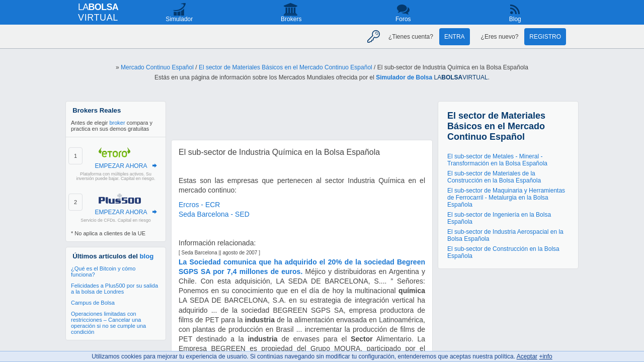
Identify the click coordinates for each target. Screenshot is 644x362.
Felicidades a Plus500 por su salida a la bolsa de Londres (114, 289)
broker (117, 123)
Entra (455, 37)
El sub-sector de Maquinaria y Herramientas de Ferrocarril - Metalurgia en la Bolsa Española (506, 198)
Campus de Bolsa (93, 303)
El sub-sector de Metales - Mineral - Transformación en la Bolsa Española (497, 160)
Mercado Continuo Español (157, 67)
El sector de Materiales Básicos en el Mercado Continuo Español (286, 67)
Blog (515, 19)
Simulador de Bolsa (404, 77)
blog (147, 256)
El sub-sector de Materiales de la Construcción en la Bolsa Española (494, 177)
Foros (403, 19)
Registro (545, 37)
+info (545, 356)
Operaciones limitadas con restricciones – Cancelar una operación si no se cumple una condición (108, 323)
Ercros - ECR (199, 205)
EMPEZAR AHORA (121, 166)
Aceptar (527, 356)
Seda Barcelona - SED (214, 214)
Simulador (179, 19)
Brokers (291, 19)
